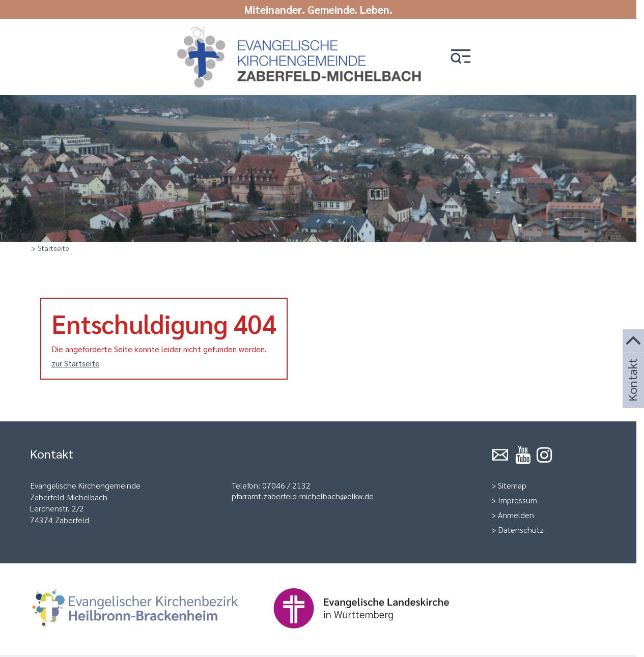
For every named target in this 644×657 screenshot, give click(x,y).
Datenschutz (521, 530)
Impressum (517, 500)
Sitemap (512, 485)
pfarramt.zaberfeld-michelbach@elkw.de (303, 496)
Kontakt (632, 394)
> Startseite (50, 248)
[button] (461, 57)
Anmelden (516, 515)
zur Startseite (76, 363)
